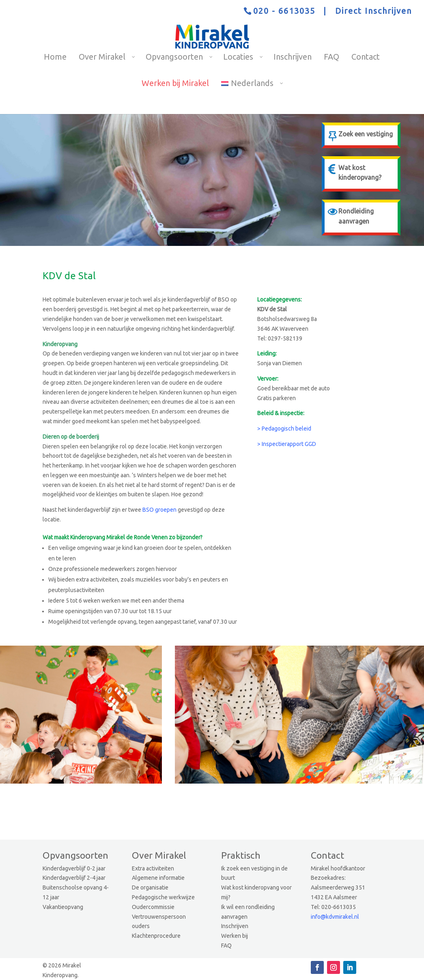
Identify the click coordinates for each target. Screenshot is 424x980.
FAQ (226, 946)
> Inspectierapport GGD (287, 444)
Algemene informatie (158, 878)
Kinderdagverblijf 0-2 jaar (74, 868)
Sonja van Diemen (280, 363)
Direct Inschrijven (373, 11)
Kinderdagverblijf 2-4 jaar (74, 878)
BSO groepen (159, 510)
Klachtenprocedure (156, 936)
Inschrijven (235, 926)
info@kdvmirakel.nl (335, 917)
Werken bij (235, 936)
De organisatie (150, 887)
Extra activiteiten (153, 868)
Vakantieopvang (63, 907)
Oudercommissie (153, 907)
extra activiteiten (97, 579)
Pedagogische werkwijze (163, 897)
